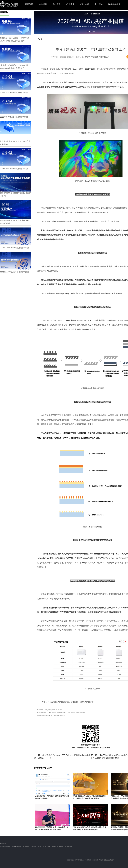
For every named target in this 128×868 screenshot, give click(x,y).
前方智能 (26, 847)
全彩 (100, 57)
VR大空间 (84, 4)
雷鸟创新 (60, 847)
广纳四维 (94, 57)
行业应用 (70, 4)
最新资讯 (29, 4)
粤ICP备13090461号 (107, 860)
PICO (54, 847)
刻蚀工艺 (106, 57)
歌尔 (40, 847)
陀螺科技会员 (114, 4)
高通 (44, 847)
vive (49, 847)
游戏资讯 (57, 4)
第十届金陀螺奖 (5, 847)
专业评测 (43, 4)
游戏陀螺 (33, 847)
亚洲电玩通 (69, 847)
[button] (87, 31)
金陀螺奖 (99, 4)
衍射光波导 (86, 57)
